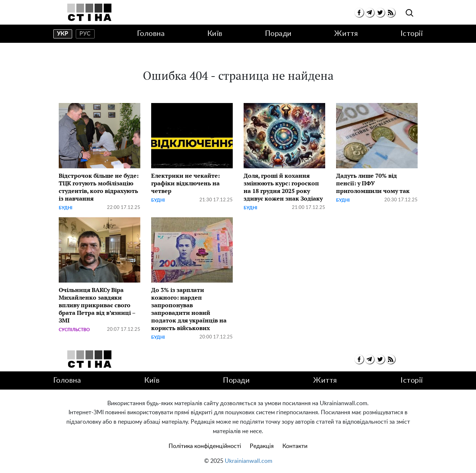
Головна (151, 34)
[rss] (391, 13)
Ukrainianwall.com (249, 461)
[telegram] (370, 13)
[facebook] (359, 13)
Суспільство (74, 330)
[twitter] (380, 13)
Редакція (262, 446)
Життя (346, 34)
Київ (215, 34)
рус (85, 34)
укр (63, 34)
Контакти (295, 446)
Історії (412, 34)
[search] (409, 13)
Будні (66, 208)
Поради (278, 34)
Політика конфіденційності (205, 446)
